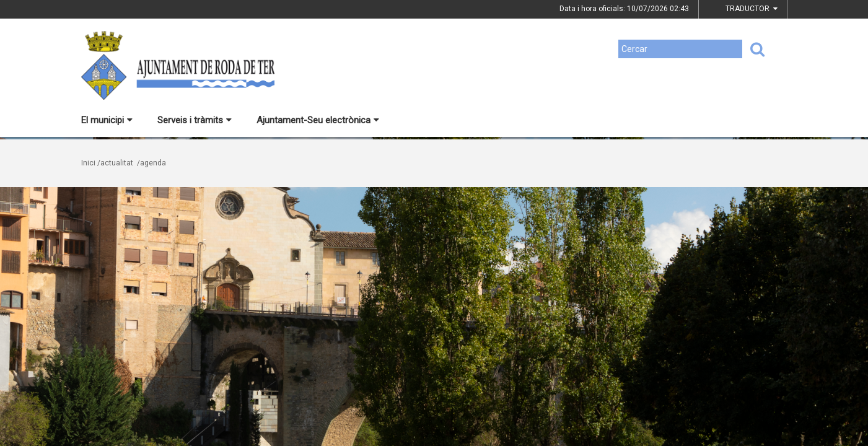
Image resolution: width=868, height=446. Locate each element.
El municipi (107, 120)
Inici (88, 163)
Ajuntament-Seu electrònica (318, 120)
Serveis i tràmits (195, 120)
